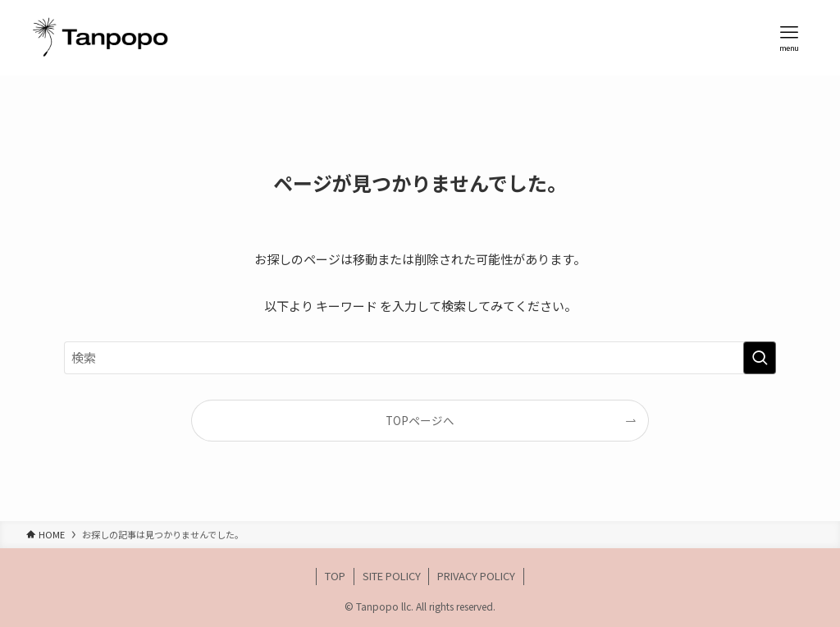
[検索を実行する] (760, 358)
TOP (335, 576)
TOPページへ (420, 420)
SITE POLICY (392, 576)
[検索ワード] (420, 358)
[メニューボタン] (789, 38)
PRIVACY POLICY (476, 576)
